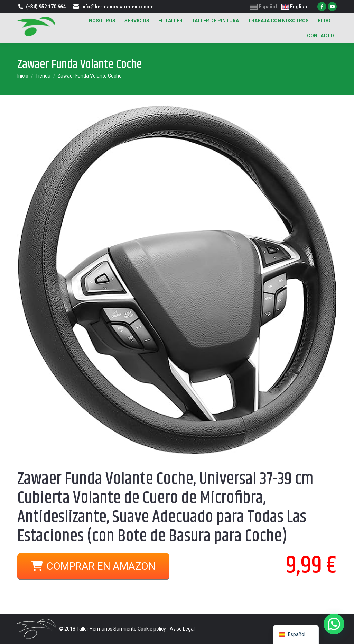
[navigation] (296, 634)
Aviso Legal (182, 629)
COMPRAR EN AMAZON (93, 566)
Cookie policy (152, 629)
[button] (334, 624)
